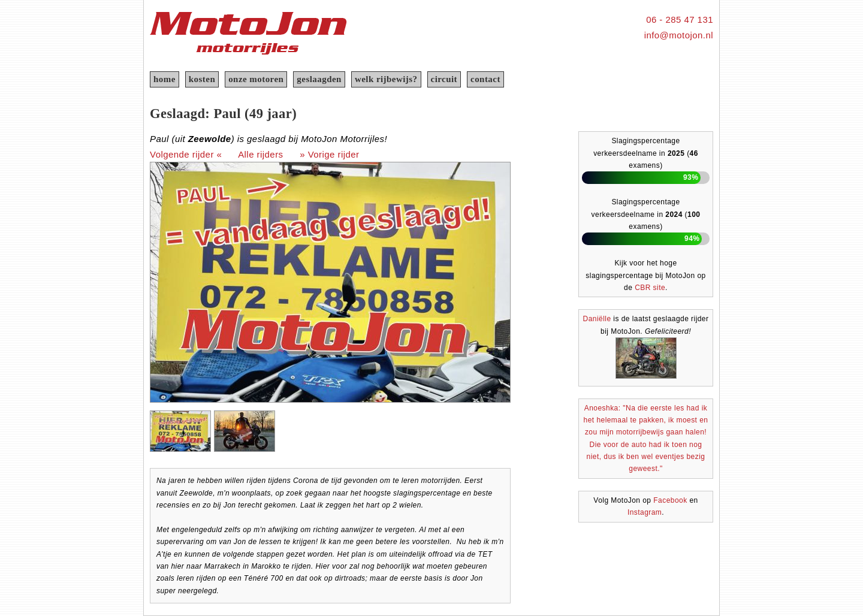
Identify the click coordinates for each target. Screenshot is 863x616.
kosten (202, 79)
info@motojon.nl (679, 35)
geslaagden (319, 79)
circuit (444, 79)
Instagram (645, 512)
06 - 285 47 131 (680, 19)
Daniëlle (597, 319)
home (165, 79)
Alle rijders (260, 154)
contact (485, 79)
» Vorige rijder (329, 154)
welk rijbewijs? (386, 79)
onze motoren (256, 79)
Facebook (670, 500)
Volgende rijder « (186, 154)
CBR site (650, 288)
